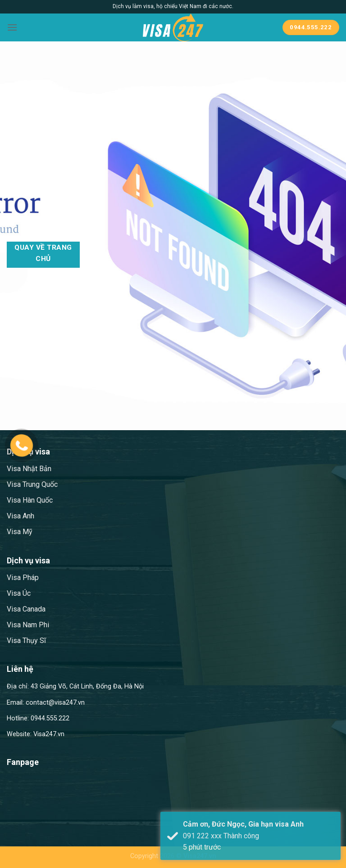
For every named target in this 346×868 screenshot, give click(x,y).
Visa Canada (26, 609)
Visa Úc (19, 593)
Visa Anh (20, 516)
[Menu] (12, 27)
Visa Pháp (23, 578)
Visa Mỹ (20, 532)
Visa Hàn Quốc (30, 500)
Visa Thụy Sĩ (26, 641)
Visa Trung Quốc (32, 484)
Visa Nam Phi (28, 625)
